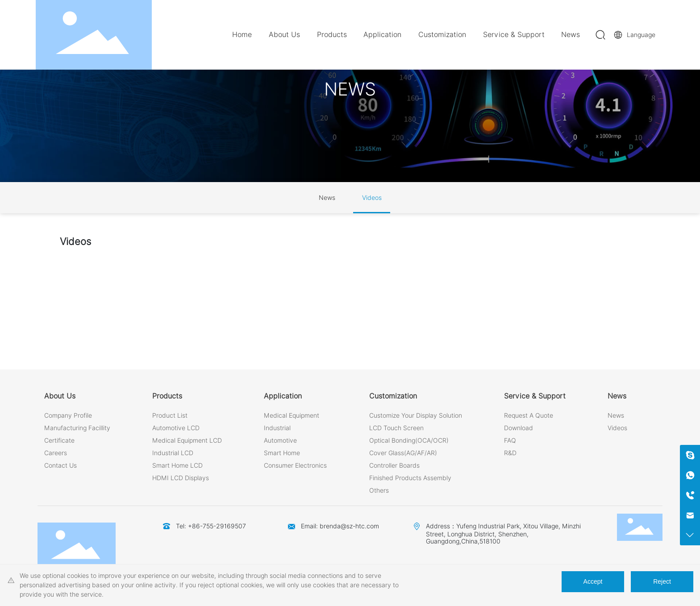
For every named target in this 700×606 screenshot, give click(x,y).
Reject (662, 581)
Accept (593, 581)
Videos (372, 198)
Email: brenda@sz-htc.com (340, 526)
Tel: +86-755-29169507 (211, 526)
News (327, 198)
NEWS (350, 89)
